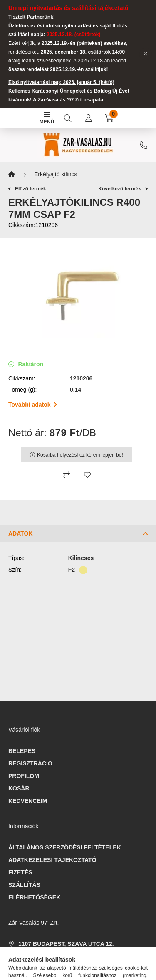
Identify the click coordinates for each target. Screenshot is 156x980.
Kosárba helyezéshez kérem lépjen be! (80, 455)
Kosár (19, 788)
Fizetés (20, 872)
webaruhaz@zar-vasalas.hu (66, 969)
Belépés (22, 751)
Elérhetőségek (34, 897)
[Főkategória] (12, 174)
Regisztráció (30, 763)
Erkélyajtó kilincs (56, 174)
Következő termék (123, 189)
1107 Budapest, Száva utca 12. (66, 944)
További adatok (33, 405)
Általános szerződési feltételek (65, 847)
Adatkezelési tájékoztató (52, 860)
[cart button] (109, 118)
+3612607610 (144, 145)
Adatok (21, 533)
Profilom (24, 776)
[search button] (68, 118)
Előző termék (27, 189)
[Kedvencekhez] (87, 475)
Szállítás (24, 885)
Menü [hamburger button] (47, 118)
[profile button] (89, 118)
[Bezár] (146, 54)
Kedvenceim (28, 801)
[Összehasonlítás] (67, 475)
